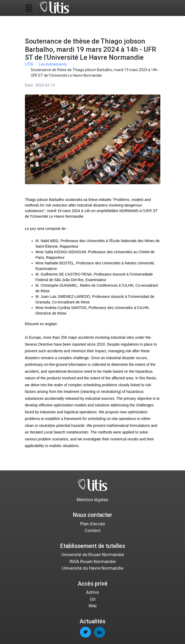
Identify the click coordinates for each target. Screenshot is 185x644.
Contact (93, 530)
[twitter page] (85, 632)
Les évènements (53, 64)
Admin (92, 592)
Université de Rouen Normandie (93, 555)
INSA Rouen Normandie (92, 561)
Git (93, 599)
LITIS (29, 64)
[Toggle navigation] (29, 8)
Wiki (92, 606)
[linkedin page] (100, 632)
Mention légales (92, 500)
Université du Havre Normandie (93, 568)
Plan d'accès (93, 524)
